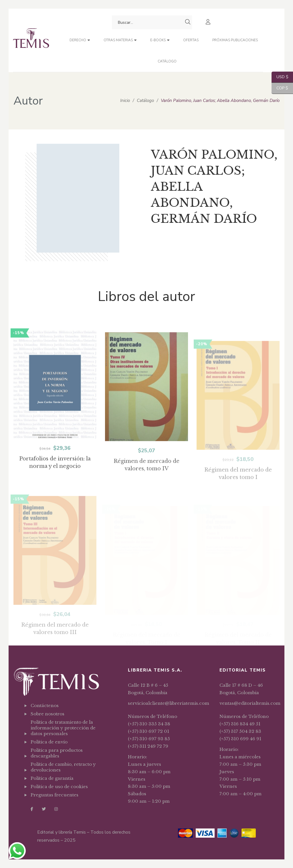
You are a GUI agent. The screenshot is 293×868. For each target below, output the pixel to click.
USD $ (280, 77)
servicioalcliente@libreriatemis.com (169, 703)
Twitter (44, 809)
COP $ (280, 88)
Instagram (56, 809)
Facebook (32, 809)
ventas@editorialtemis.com (250, 703)
